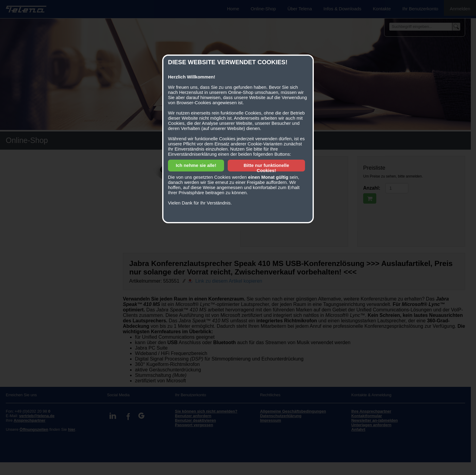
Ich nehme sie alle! (196, 165)
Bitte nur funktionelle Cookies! (266, 168)
